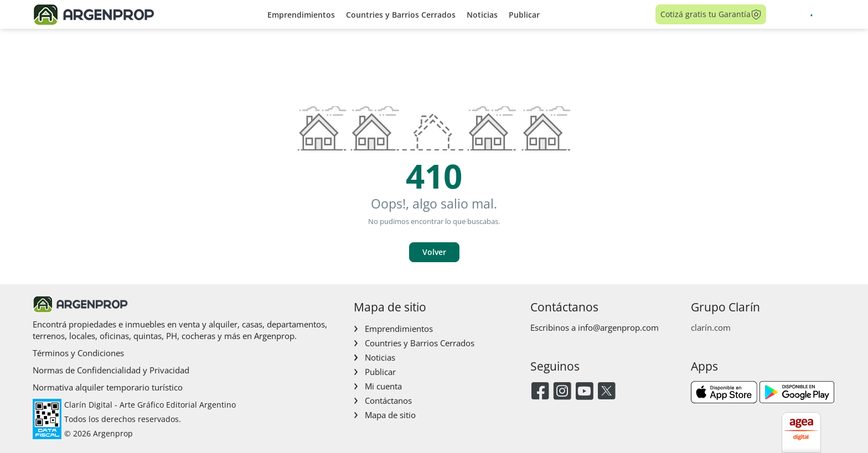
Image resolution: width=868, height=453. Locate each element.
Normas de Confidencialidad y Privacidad (111, 370)
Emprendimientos (301, 15)
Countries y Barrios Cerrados (401, 15)
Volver (434, 252)
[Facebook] (540, 392)
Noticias (482, 15)
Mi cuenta (383, 386)
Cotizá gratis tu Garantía (711, 14)
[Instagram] (562, 392)
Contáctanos (388, 400)
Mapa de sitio (390, 415)
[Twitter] (606, 392)
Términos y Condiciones (78, 353)
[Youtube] (584, 392)
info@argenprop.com (618, 327)
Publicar (524, 15)
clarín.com (711, 327)
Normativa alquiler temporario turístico (108, 387)
